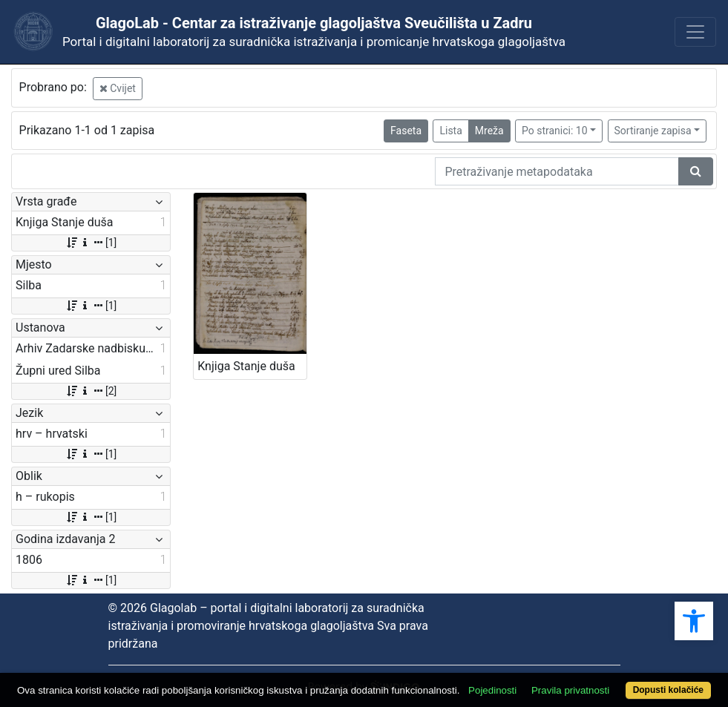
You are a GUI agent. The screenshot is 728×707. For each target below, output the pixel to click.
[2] (91, 391)
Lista (450, 131)
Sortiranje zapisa (653, 131)
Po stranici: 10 (555, 131)
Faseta (406, 131)
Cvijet (118, 88)
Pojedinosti (492, 690)
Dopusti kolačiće (668, 690)
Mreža (489, 131)
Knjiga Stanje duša (246, 366)
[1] (91, 243)
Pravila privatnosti (570, 690)
